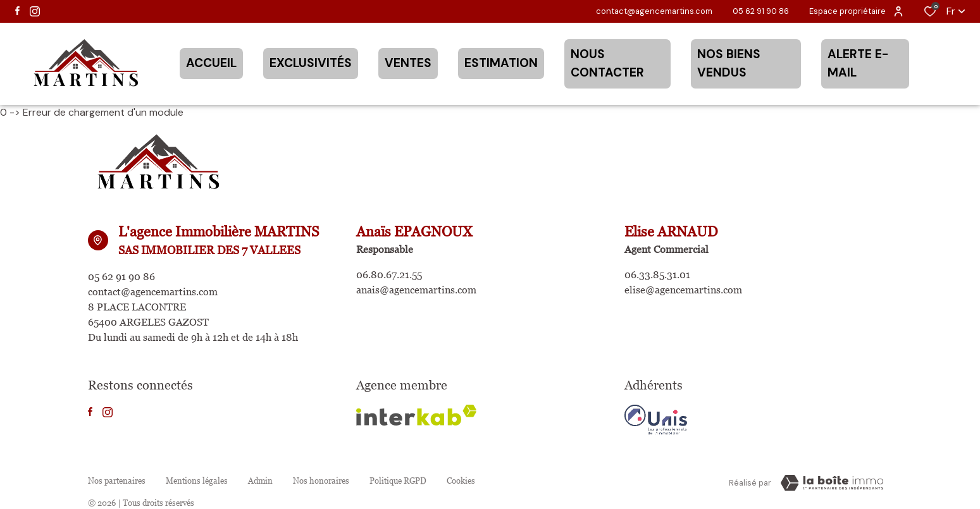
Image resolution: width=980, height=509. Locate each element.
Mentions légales (197, 481)
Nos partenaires (117, 481)
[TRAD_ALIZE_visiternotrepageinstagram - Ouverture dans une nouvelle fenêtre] (35, 11)
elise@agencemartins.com (683, 290)
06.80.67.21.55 (389, 275)
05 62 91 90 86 (761, 11)
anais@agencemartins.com (416, 290)
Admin (260, 481)
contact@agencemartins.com (654, 11)
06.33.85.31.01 (657, 275)
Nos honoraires (321, 481)
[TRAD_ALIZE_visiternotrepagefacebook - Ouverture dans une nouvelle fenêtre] (17, 11)
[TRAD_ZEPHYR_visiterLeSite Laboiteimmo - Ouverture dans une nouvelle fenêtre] (832, 483)
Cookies (461, 481)
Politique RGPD (398, 481)
